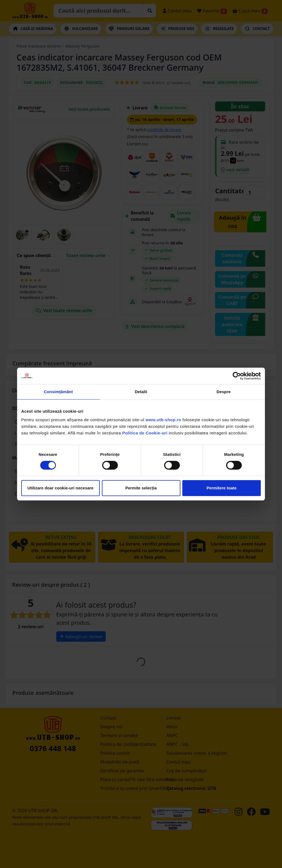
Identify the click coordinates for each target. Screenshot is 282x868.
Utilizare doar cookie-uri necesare (60, 488)
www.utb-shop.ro (163, 420)
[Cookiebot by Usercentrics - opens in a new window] (237, 376)
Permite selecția (141, 488)
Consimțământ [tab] (58, 392)
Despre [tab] (223, 392)
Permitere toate (222, 488)
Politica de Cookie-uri (145, 433)
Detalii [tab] (141, 392)
